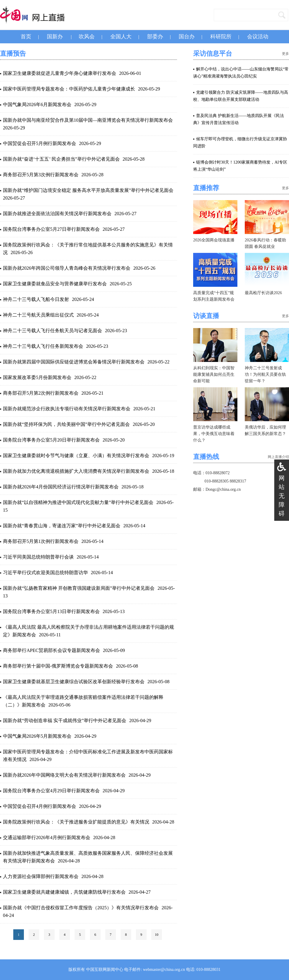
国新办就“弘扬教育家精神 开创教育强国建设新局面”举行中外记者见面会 (79, 588)
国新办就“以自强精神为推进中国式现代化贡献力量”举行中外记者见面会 (78, 502)
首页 (26, 37)
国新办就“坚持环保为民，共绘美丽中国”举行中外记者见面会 (66, 424)
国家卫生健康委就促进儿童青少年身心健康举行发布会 (60, 73)
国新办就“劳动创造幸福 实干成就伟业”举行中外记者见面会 (65, 720)
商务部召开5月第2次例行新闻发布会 (41, 393)
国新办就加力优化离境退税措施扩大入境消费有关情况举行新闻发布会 (76, 471)
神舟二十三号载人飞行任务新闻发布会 (43, 346)
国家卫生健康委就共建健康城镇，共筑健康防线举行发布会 (64, 892)
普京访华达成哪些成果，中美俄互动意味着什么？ (214, 434)
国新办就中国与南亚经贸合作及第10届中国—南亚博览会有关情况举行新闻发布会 (88, 120)
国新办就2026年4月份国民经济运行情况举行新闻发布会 (61, 487)
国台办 (187, 37)
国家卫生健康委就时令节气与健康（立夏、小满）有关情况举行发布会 (76, 456)
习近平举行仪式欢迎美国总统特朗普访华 (45, 573)
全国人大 (121, 37)
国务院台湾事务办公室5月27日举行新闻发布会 (51, 229)
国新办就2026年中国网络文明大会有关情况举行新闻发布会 (64, 775)
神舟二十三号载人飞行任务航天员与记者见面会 (52, 331)
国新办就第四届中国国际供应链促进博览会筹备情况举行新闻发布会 (74, 362)
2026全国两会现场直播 (214, 240)
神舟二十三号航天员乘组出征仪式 (38, 315)
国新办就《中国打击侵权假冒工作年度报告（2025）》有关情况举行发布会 (81, 908)
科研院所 (221, 37)
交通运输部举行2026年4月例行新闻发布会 (47, 837)
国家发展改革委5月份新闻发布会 (37, 377)
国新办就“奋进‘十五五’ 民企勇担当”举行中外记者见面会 (61, 159)
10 (157, 935)
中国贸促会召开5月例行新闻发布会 (40, 143)
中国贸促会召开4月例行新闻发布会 (40, 806)
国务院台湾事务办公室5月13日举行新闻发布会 (51, 611)
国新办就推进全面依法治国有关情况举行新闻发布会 (57, 214)
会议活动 (258, 37)
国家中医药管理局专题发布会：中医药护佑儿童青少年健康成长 (69, 89)
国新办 (55, 37)
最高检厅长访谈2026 (263, 293)
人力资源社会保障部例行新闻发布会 (41, 876)
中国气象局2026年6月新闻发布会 (37, 104)
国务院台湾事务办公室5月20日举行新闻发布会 (51, 440)
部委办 (155, 37)
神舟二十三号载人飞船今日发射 (36, 299)
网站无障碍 (282, 496)
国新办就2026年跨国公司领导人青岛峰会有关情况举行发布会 (67, 268)
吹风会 (87, 37)
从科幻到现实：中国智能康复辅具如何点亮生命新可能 (214, 374)
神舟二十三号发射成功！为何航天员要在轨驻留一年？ (265, 374)
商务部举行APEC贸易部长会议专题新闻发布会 (51, 650)
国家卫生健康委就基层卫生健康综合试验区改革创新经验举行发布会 (74, 682)
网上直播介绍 (278, 457)
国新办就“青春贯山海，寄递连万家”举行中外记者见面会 (62, 526)
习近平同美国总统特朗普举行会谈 (38, 557)
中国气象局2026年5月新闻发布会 (37, 736)
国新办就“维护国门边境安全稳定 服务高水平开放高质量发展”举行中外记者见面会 (88, 190)
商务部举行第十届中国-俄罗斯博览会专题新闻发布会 (58, 666)
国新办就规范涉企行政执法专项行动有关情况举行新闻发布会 (67, 409)
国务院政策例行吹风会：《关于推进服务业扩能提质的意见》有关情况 (76, 822)
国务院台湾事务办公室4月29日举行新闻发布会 (51, 791)
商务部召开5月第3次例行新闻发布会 (41, 175)
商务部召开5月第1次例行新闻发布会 (41, 541)
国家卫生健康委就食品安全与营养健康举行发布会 (55, 284)
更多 (285, 54)
